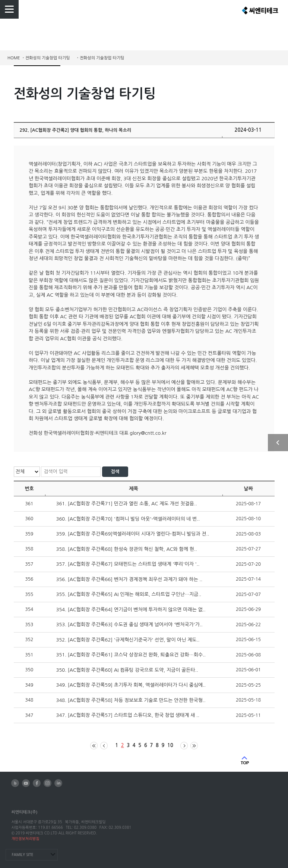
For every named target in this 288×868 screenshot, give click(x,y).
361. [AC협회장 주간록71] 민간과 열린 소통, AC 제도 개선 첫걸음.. (127, 504)
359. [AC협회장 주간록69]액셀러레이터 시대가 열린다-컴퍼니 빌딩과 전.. (133, 534)
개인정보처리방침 (25, 839)
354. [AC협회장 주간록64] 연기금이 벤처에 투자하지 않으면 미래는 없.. (131, 610)
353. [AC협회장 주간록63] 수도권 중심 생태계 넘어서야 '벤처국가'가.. (129, 625)
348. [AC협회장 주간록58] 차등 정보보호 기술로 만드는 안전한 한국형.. (131, 700)
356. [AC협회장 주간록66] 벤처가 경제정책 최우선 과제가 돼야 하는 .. (129, 579)
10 (170, 745)
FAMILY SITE (22, 855)
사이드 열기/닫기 (278, 443)
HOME (14, 58)
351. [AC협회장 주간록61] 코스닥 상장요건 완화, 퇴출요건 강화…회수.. (131, 655)
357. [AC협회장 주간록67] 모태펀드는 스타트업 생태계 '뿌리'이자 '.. (128, 564)
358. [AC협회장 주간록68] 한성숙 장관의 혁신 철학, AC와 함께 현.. (127, 549)
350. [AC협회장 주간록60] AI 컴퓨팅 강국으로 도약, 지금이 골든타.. (127, 670)
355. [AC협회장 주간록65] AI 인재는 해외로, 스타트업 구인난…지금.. (129, 594)
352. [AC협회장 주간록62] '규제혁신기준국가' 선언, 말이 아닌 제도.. (128, 640)
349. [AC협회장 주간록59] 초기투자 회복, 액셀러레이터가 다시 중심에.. (131, 685)
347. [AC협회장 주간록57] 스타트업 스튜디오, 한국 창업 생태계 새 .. (128, 715)
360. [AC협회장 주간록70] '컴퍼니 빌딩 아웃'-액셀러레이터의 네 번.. (128, 519)
